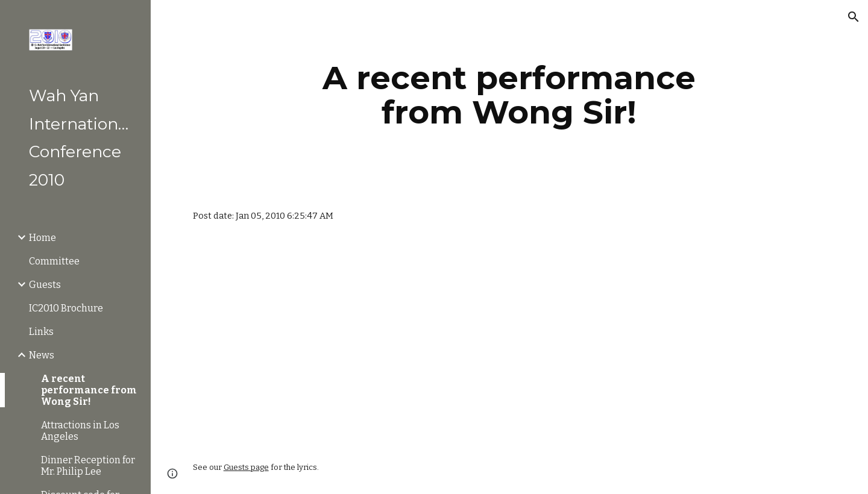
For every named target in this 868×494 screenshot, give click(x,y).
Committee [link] (54, 261)
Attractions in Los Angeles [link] (80, 431)
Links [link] (41, 332)
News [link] (42, 355)
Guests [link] (45, 285)
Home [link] (42, 238)
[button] (854, 17)
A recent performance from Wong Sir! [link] (89, 390)
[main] (509, 95)
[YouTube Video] (290, 342)
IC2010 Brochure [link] (66, 308)
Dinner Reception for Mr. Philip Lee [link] (88, 466)
